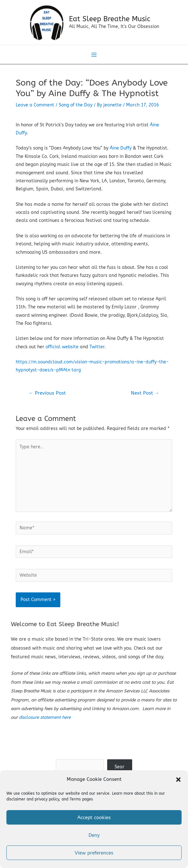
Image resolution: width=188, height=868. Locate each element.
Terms (75, 799)
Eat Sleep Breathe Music (111, 20)
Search (94, 758)
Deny (94, 835)
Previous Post (47, 396)
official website (62, 349)
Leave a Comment (35, 108)
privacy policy (47, 799)
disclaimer (16, 799)
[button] (178, 780)
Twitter (97, 349)
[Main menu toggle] (94, 57)
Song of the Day (76, 108)
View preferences (94, 853)
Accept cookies (94, 818)
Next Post (145, 396)
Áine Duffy (121, 151)
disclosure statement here (45, 720)
